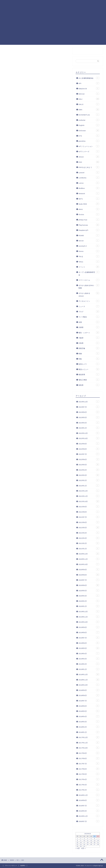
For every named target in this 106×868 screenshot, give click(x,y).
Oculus (89, 214)
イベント (89, 267)
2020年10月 (89, 564)
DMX (89, 109)
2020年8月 (89, 575)
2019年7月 (89, 638)
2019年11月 (89, 617)
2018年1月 (89, 732)
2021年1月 (89, 548)
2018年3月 (89, 722)
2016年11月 (89, 795)
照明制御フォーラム (85, 3)
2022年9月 (89, 444)
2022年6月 (89, 459)
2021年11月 (89, 496)
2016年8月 (89, 800)
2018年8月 (89, 695)
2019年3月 (89, 659)
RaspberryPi (89, 230)
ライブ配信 (89, 317)
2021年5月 (89, 527)
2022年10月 (89, 438)
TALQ (89, 256)
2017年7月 (89, 763)
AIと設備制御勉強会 (89, 78)
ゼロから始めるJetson (89, 294)
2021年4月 (89, 533)
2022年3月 (89, 475)
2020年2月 (89, 601)
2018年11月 (89, 680)
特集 (89, 359)
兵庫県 (89, 327)
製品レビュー (89, 369)
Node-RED (44, 3)
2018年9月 (89, 690)
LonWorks (89, 178)
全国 (89, 322)
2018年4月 (89, 716)
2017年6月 (89, 769)
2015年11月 (89, 816)
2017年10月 (89, 748)
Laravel (89, 172)
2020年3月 (89, 596)
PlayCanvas (70, 3)
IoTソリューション (89, 146)
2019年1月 (89, 669)
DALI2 (89, 104)
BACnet (89, 94)
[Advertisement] (53, 30)
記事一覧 (33, 3)
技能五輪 (89, 348)
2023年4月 (89, 423)
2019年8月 (89, 632)
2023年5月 (89, 417)
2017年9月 (89, 753)
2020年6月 (89, 585)
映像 (89, 353)
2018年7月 (89, 701)
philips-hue (89, 220)
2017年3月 (89, 785)
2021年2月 (89, 543)
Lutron (89, 183)
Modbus (89, 188)
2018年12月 (89, 674)
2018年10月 (89, 685)
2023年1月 (89, 428)
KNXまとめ (22, 3)
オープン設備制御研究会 (89, 273)
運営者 (98, 3)
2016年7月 (89, 805)
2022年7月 (89, 454)
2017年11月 (89, 743)
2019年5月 (89, 648)
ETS (89, 136)
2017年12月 (89, 737)
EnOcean (89, 130)
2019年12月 (89, 611)
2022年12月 (89, 433)
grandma (89, 141)
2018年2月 (89, 727)
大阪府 (89, 338)
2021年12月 (89, 491)
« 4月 (78, 848)
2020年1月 (89, 606)
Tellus (89, 262)
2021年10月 (89, 501)
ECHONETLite (89, 115)
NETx (89, 199)
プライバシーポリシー (11, 866)
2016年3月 (89, 811)
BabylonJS (89, 88)
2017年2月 (89, 790)
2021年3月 (89, 538)
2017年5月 (89, 774)
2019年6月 (89, 643)
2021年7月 (89, 517)
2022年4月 (89, 470)
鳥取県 (89, 385)
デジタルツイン (89, 301)
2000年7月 (89, 821)
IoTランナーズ (89, 151)
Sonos (89, 251)
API (89, 83)
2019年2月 (89, 664)
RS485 (89, 235)
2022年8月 (89, 449)
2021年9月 (89, 506)
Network (89, 193)
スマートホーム (89, 280)
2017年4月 (89, 779)
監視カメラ (89, 364)
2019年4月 (89, 653)
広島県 (89, 343)
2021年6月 (89, 522)
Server (89, 241)
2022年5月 (89, 464)
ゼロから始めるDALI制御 (89, 287)
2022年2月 (89, 480)
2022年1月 (89, 486)
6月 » (83, 848)
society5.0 (89, 246)
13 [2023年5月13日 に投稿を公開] (95, 840)
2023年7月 (89, 407)
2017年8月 (89, 758)
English (89, 125)
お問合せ (21, 7)
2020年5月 (89, 590)
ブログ (89, 311)
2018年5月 (89, 711)
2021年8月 (89, 512)
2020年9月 (89, 569)
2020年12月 (89, 554)
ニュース (89, 306)
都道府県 (89, 374)
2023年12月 (89, 402)
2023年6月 (89, 412)
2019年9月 (89, 627)
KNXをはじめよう (89, 167)
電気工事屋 (89, 380)
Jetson (89, 157)
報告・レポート (89, 332)
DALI (53, 3)
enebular (89, 120)
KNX (60, 3)
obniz (89, 209)
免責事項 (23, 866)
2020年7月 (89, 580)
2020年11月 (89, 559)
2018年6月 (89, 706)
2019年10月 (89, 622)
